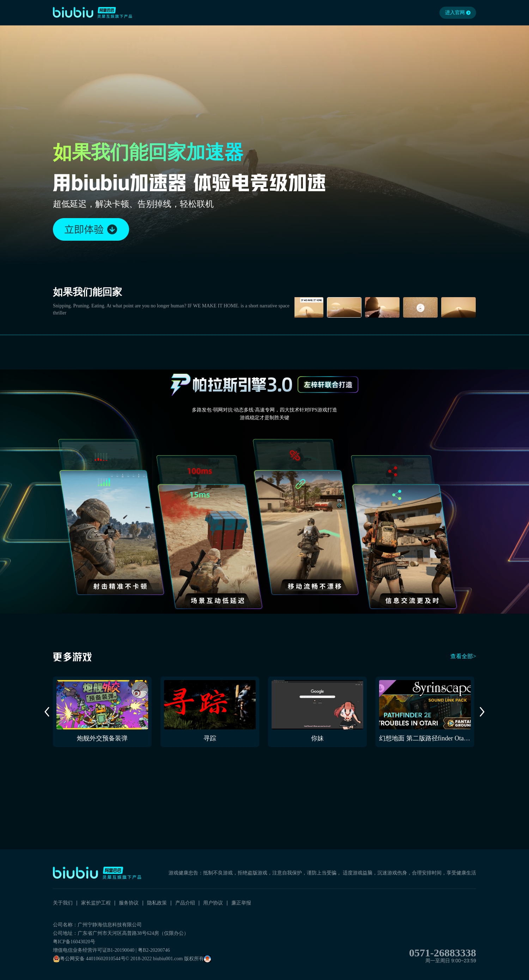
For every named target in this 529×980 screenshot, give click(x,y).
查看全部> (463, 656)
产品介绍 (185, 903)
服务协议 (129, 903)
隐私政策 (157, 903)
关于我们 (63, 903)
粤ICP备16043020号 (74, 942)
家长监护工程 (96, 903)
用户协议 (213, 903)
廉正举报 (241, 903)
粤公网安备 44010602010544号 (89, 959)
